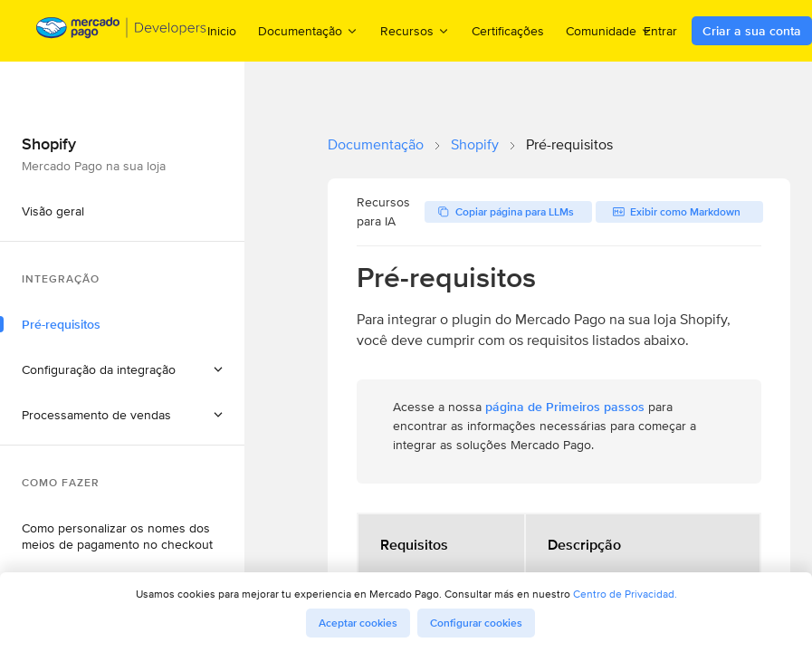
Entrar (660, 31)
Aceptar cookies (358, 623)
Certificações (508, 31)
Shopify (475, 144)
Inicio (222, 31)
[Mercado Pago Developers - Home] (122, 31)
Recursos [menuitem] (415, 30)
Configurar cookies (476, 623)
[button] (122, 369)
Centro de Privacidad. (625, 594)
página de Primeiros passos (565, 407)
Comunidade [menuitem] (609, 30)
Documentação (376, 144)
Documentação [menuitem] (308, 30)
